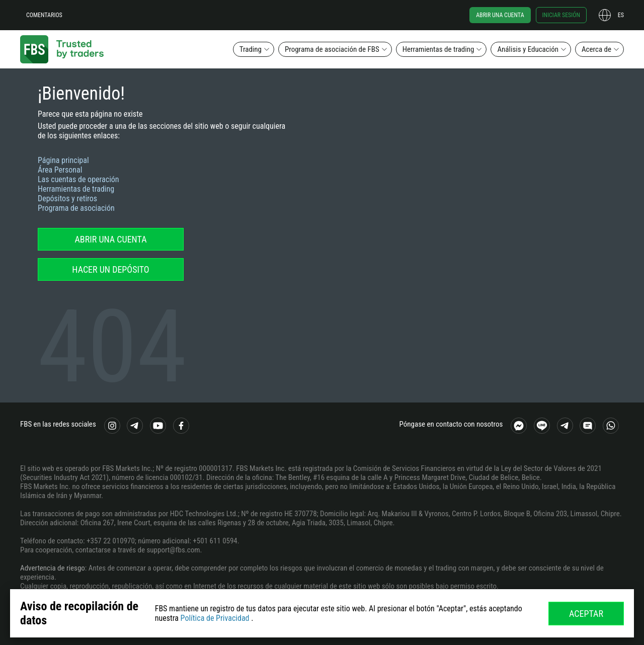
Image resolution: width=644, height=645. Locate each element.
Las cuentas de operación (78, 179)
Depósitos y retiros (67, 198)
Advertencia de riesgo (53, 568)
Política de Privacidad (215, 618)
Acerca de (596, 49)
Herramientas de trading (438, 49)
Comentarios (44, 15)
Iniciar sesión (561, 15)
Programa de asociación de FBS (332, 49)
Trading (251, 49)
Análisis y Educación (528, 49)
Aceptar (586, 614)
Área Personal (60, 170)
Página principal (63, 160)
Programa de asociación (76, 208)
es (621, 15)
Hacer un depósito (110, 269)
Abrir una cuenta (500, 15)
